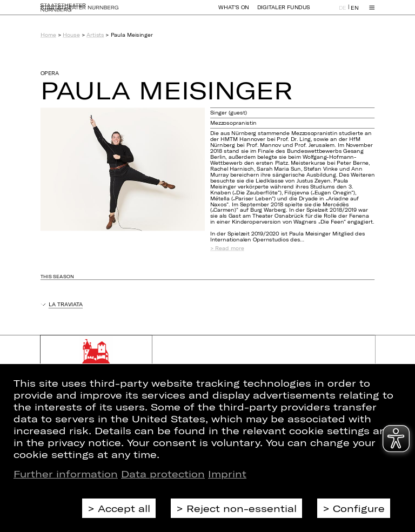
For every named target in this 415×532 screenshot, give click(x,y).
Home (48, 35)
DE (343, 13)
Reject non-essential (242, 508)
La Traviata (66, 304)
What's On (233, 12)
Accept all (124, 508)
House (71, 35)
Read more (229, 248)
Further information (66, 474)
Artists (95, 35)
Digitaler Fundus (284, 12)
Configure (359, 508)
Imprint (227, 474)
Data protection (163, 474)
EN (354, 13)
